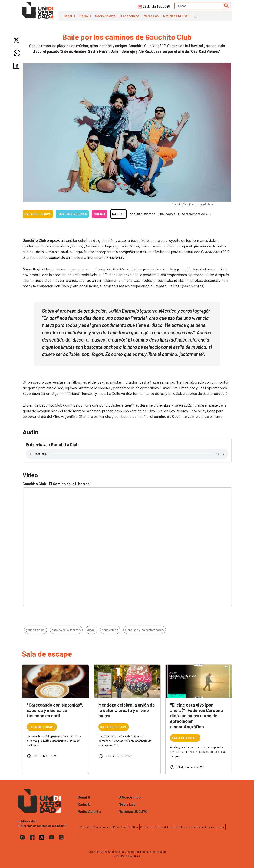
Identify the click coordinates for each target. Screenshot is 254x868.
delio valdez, (110, 630)
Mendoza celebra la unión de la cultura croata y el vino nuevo (127, 710)
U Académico (130, 16)
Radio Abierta (105, 16)
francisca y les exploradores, (145, 630)
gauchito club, (36, 630)
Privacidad (120, 827)
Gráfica (133, 827)
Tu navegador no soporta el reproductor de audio (127, 454)
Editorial (83, 827)
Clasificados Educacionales (197, 827)
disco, (91, 630)
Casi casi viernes (72, 214)
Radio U (85, 16)
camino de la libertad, (66, 630)
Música (99, 214)
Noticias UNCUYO (176, 16)
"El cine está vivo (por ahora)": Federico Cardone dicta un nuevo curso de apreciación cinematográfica (196, 716)
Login (220, 827)
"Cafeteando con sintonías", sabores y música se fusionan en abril (55, 710)
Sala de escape (38, 214)
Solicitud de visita (166, 827)
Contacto (146, 827)
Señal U (69, 16)
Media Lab (151, 16)
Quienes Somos (101, 827)
